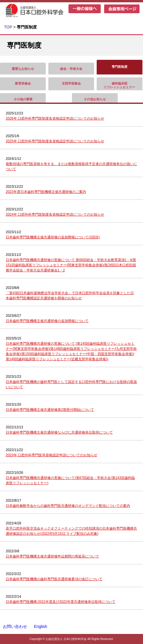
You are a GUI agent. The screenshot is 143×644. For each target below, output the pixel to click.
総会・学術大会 (71, 69)
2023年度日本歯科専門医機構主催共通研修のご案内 (46, 192)
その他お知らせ (95, 99)
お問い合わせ (15, 626)
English (41, 626)
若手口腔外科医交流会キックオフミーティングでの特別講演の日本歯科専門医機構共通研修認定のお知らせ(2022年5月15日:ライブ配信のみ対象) (71, 531)
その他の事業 (23, 99)
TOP (8, 27)
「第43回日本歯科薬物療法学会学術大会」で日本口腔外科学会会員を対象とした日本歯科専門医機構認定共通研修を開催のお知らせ (70, 296)
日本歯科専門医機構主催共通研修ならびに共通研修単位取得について (59, 432)
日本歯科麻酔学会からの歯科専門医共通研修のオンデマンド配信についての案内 (68, 506)
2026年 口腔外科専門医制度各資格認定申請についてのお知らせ (55, 118)
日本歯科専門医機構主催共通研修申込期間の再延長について (52, 556)
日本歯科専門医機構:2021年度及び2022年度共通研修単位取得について (61, 602)
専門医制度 (120, 67)
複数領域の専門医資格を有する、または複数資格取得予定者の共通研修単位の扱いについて (71, 166)
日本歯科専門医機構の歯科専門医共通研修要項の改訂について (54, 579)
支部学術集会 (71, 83)
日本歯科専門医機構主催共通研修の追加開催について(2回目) (53, 237)
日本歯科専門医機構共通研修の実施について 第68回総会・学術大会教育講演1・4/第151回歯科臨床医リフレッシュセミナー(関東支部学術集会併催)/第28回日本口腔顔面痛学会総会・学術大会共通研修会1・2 (71, 265)
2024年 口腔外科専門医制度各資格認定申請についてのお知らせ (55, 214)
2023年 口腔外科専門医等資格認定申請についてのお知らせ (52, 455)
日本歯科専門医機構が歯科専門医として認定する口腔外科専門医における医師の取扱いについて (71, 384)
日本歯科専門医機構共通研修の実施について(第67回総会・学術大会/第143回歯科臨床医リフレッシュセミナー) (70, 480)
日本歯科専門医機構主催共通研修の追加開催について (47, 321)
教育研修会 (23, 83)
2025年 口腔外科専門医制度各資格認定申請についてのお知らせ (55, 141)
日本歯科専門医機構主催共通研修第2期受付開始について (50, 410)
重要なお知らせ (23, 69)
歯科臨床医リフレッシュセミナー (119, 85)
